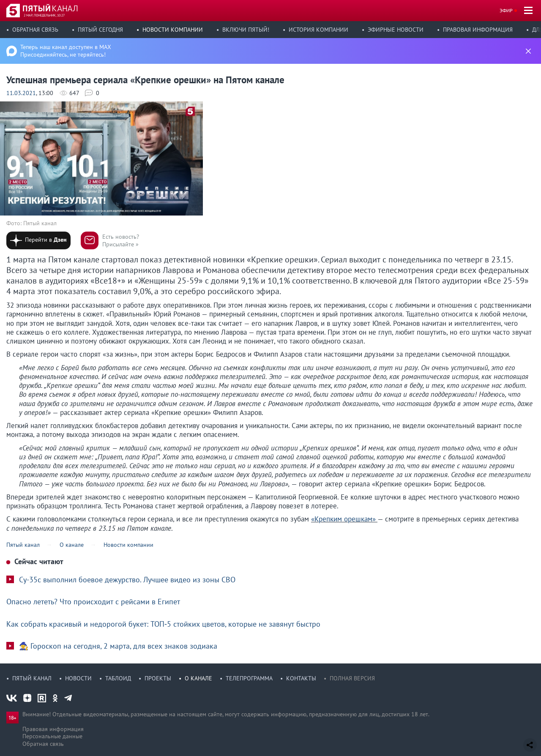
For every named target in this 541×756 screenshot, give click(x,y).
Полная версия (352, 678)
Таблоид (118, 678)
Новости (78, 678)
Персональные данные (52, 736)
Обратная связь (35, 30)
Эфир (506, 10)
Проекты (158, 678)
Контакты (301, 678)
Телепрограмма (249, 678)
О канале (198, 678)
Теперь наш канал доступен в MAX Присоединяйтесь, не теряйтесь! (66, 51)
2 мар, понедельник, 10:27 (44, 15)
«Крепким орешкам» (343, 519)
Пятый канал (32, 678)
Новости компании (173, 30)
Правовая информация (478, 30)
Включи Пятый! (246, 30)
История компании (318, 30)
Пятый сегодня (100, 30)
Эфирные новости (396, 30)
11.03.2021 (21, 93)
